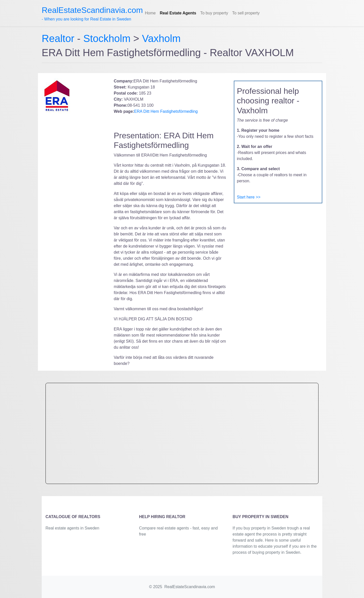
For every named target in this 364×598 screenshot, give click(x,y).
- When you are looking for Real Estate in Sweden (92, 13)
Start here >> (249, 197)
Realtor (59, 38)
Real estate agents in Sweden (72, 528)
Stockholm (107, 38)
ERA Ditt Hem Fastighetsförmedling (166, 111)
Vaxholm (161, 38)
